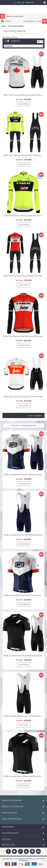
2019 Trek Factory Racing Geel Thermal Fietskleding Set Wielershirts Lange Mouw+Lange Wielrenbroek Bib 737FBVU (24, 155)
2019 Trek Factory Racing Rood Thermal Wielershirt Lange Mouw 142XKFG (24, 336)
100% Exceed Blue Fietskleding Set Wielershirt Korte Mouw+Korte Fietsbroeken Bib (24, 475)
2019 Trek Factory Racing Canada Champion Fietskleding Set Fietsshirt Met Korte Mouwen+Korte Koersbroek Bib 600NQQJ (24, 95)
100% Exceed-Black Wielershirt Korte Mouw (24, 776)
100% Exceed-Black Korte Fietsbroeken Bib (24, 716)
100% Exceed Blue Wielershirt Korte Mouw (24, 595)
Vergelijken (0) (15, 41)
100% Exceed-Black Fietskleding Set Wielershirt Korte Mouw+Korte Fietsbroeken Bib (24, 656)
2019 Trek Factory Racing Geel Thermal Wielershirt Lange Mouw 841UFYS (24, 216)
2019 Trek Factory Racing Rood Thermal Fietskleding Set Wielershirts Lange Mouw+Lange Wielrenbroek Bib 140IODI (24, 276)
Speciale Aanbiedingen (24, 426)
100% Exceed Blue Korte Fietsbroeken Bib (24, 535)
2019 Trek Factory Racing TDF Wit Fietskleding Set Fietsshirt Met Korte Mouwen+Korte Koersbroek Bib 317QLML (24, 397)
